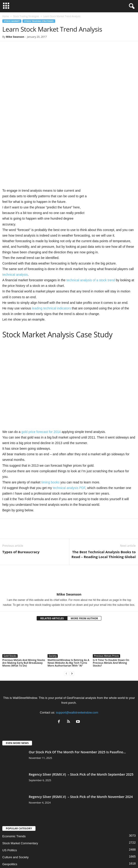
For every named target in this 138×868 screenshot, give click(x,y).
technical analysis (15, 230)
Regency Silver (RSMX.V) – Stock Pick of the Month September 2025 (81, 730)
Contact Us (111, 856)
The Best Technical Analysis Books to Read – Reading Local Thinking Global (104, 510)
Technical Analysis (15, 827)
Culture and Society (15, 813)
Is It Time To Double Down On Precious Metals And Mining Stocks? (111, 618)
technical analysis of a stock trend (91, 236)
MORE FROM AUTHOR (84, 574)
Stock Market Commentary (20, 799)
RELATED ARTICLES (52, 574)
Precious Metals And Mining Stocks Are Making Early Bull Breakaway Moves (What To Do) (24, 618)
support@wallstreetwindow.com (77, 668)
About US (26, 856)
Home (6, 16)
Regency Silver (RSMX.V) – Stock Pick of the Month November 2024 (81, 752)
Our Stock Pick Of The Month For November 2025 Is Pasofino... (77, 708)
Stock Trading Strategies (26, 16)
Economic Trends (14, 792)
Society (53, 611)
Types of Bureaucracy (21, 507)
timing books (50, 438)
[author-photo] (69, 534)
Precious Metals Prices (106, 611)
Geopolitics (10, 820)
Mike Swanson (15, 37)
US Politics (10, 806)
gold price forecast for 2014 (41, 387)
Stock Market (12, 21)
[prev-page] (66, 629)
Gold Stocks (10, 611)
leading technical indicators (51, 264)
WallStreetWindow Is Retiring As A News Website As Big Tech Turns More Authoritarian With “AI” (68, 618)
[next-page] (72, 629)
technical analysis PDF (69, 443)
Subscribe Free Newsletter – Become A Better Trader (68, 856)
